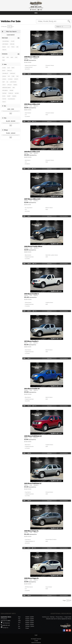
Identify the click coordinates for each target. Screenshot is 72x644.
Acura (4, 68)
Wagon (4, 50)
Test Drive (49, 74)
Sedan (4, 47)
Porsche (11, 93)
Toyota (4, 99)
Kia (7, 82)
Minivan (12, 44)
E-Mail (40, 10)
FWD (16, 57)
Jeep (4, 82)
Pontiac (4, 93)
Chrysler (12, 73)
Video (34, 121)
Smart (9, 96)
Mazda (15, 85)
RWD (4, 60)
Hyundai (10, 79)
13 (25, 311)
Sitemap (52, 617)
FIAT (9, 76)
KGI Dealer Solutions (36, 639)
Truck (13, 47)
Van (17, 47)
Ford (13, 76)
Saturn (17, 93)
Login (36, 635)
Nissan (11, 90)
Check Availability (64, 74)
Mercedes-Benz (6, 88)
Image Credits (68, 617)
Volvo (4, 102)
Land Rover (13, 82)
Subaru (14, 96)
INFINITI (16, 79)
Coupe (13, 41)
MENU (36, 13)
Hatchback (5, 44)
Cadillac (9, 71)
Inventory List (45, 617)
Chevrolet (5, 73)
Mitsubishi (5, 90)
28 (25, 74)
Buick (4, 71)
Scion (4, 96)
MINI (14, 88)
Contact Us (5, 628)
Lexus (4, 85)
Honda (4, 79)
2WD (3, 57)
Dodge (4, 76)
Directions (33, 10)
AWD (12, 57)
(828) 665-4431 (36, 7)
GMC (17, 76)
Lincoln (9, 85)
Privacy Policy (59, 617)
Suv (8, 47)
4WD (8, 57)
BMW (13, 68)
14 (25, 121)
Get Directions (6, 623)
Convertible (6, 41)
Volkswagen (11, 99)
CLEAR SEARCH (11, 35)
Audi (9, 68)
